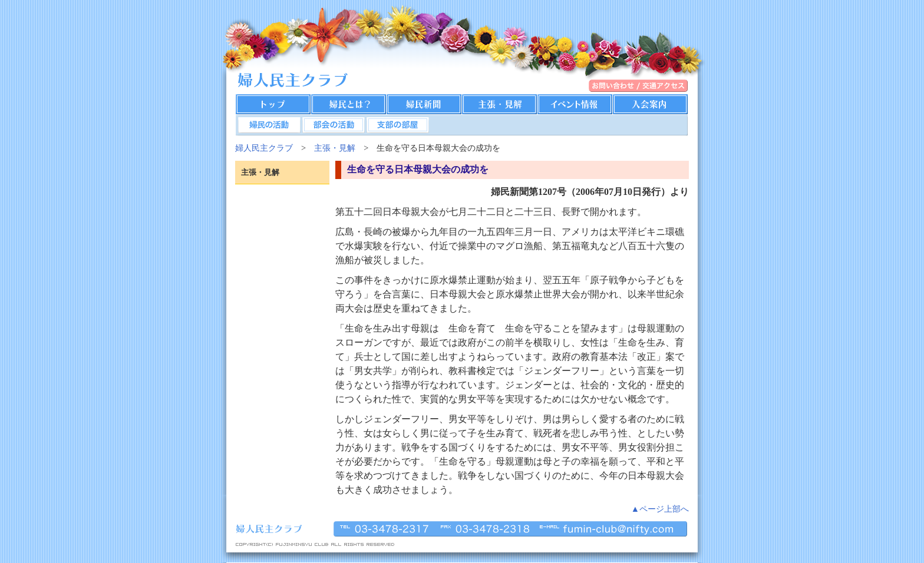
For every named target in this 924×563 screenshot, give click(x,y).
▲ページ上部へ (660, 509)
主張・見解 (335, 148)
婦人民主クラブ (264, 148)
